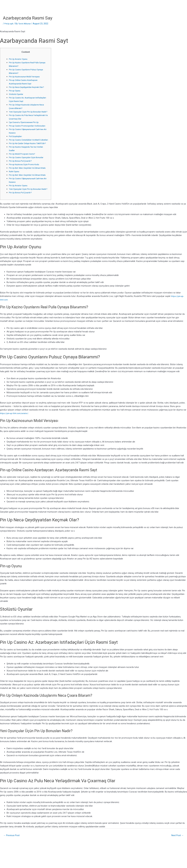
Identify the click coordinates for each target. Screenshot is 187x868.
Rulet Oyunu (15, 189)
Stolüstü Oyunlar (17, 94)
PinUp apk (9, 24)
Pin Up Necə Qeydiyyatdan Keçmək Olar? (28, 87)
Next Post (177, 860)
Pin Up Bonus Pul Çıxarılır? (21, 175)
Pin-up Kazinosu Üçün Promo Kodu (26, 178)
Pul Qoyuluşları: (16, 143)
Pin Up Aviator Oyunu (19, 59)
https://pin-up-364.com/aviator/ (15, 438)
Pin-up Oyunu (15, 91)
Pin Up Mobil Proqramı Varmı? (23, 168)
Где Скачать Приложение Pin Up (25, 126)
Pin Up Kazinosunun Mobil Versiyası (26, 77)
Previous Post (13, 860)
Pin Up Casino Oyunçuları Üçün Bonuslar (28, 171)
